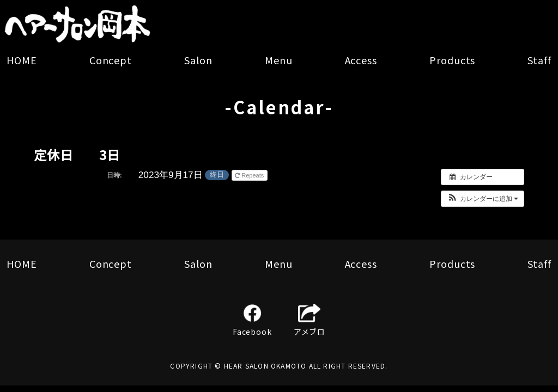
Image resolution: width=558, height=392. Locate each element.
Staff (539, 60)
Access (361, 60)
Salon (198, 60)
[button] (483, 199)
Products (452, 60)
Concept (111, 60)
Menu (279, 60)
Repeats (250, 175)
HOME (22, 60)
